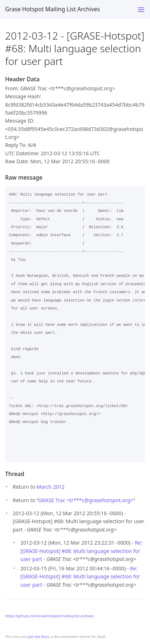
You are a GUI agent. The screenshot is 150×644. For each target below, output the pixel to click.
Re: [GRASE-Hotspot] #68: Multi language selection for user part (81, 551)
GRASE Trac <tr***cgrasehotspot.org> (86, 500)
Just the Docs (38, 637)
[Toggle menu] (141, 10)
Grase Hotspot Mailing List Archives (52, 9)
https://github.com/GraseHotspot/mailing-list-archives (49, 616)
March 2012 (51, 487)
